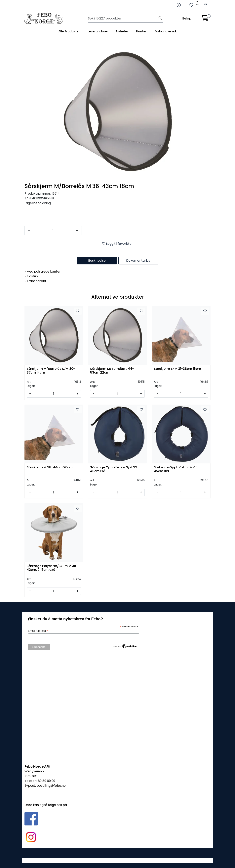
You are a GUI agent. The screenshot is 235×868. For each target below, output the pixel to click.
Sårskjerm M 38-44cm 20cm (50, 467)
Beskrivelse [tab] (97, 261)
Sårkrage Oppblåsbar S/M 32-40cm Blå (115, 469)
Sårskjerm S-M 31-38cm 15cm (177, 369)
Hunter (141, 31)
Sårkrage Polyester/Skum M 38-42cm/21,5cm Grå (52, 568)
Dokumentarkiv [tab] (138, 261)
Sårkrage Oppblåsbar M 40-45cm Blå (176, 469)
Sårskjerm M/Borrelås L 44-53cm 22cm (112, 371)
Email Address (38, 631)
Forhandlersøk (166, 31)
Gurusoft (117, 861)
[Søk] (123, 18)
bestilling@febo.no (51, 786)
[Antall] (53, 231)
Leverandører (98, 31)
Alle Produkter (69, 31)
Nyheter (122, 31)
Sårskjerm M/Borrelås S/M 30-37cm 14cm (51, 371)
